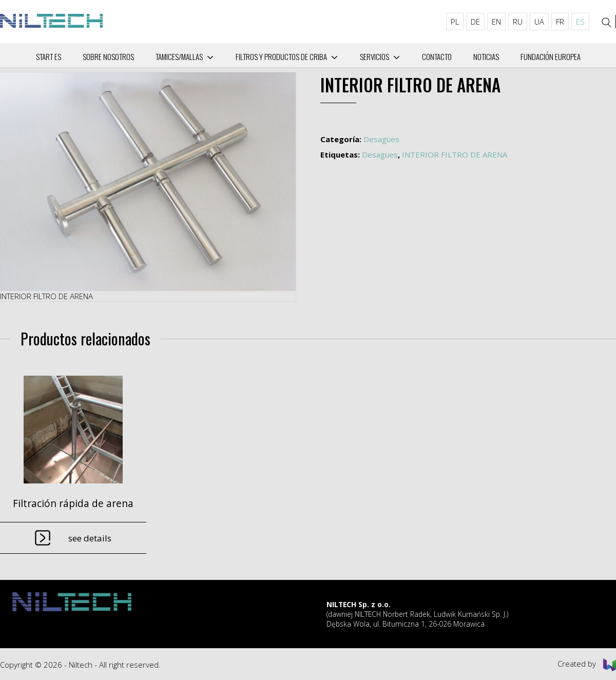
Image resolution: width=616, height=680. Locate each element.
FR (560, 22)
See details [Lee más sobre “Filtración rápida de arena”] (90, 538)
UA (539, 22)
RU (518, 22)
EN (496, 22)
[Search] (607, 23)
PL (455, 22)
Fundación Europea (551, 56)
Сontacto (437, 56)
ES (580, 22)
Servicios (374, 56)
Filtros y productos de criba (281, 56)
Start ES (49, 56)
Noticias (486, 56)
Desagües (381, 139)
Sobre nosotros (108, 56)
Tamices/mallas (179, 56)
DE (475, 22)
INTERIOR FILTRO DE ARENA (455, 154)
